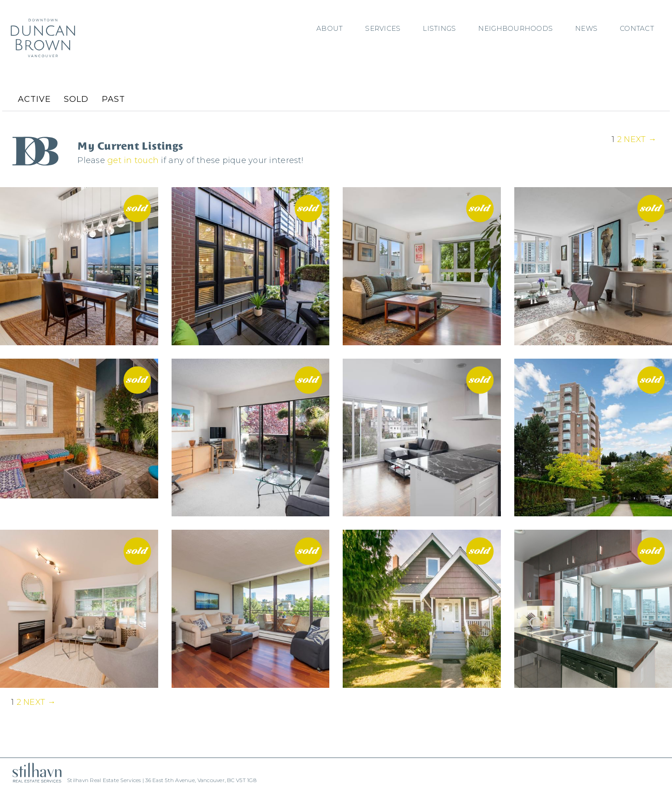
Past (113, 99)
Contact (637, 28)
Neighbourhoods (515, 28)
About (330, 28)
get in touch (133, 160)
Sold (76, 99)
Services (383, 28)
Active (34, 99)
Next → (640, 139)
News (586, 28)
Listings (439, 28)
